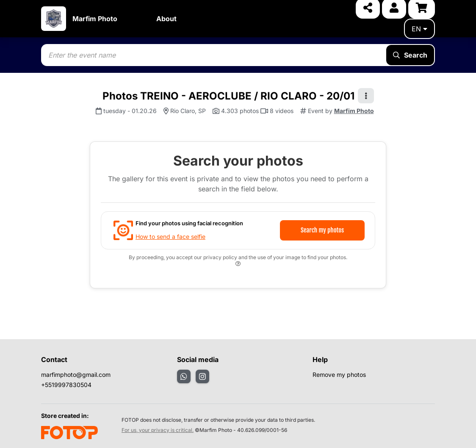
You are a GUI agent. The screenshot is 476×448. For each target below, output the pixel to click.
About (166, 19)
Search (410, 55)
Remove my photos (339, 375)
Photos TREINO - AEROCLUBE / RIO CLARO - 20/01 (228, 96)
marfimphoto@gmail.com (76, 375)
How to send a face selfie (170, 236)
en (419, 29)
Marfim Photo (95, 19)
